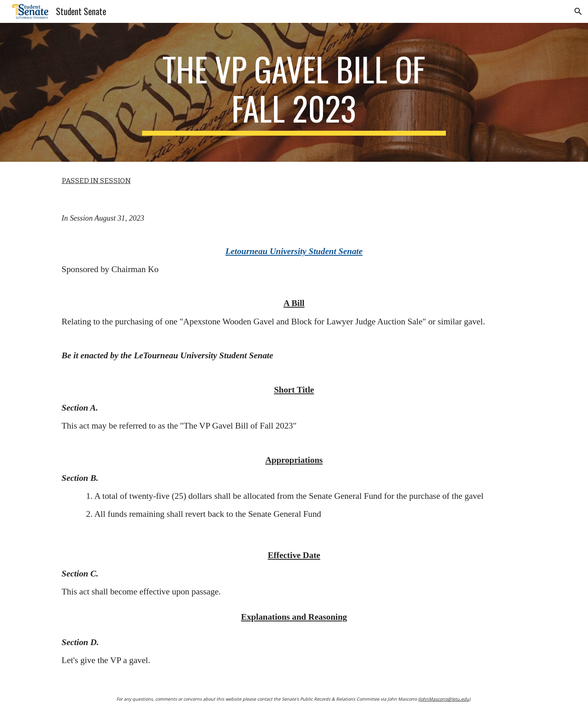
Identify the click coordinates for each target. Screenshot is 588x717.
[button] (578, 11)
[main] (294, 92)
